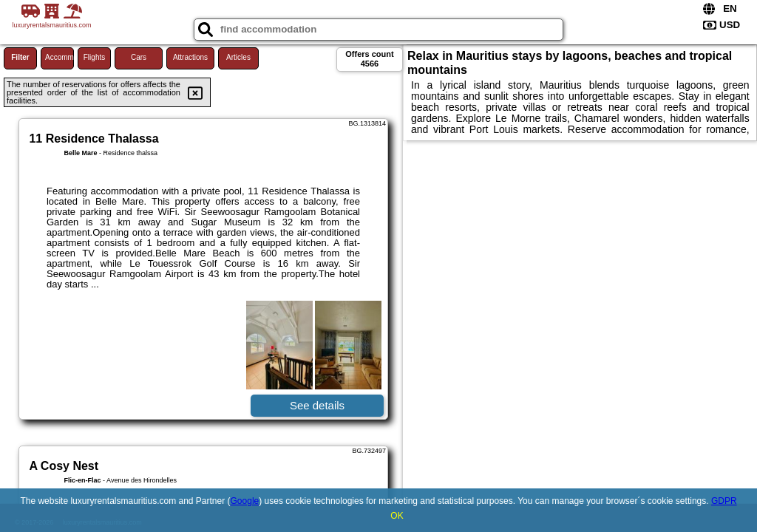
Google (245, 501)
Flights (94, 57)
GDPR (724, 501)
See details (317, 405)
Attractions (190, 57)
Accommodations (60, 57)
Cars (139, 57)
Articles (238, 57)
